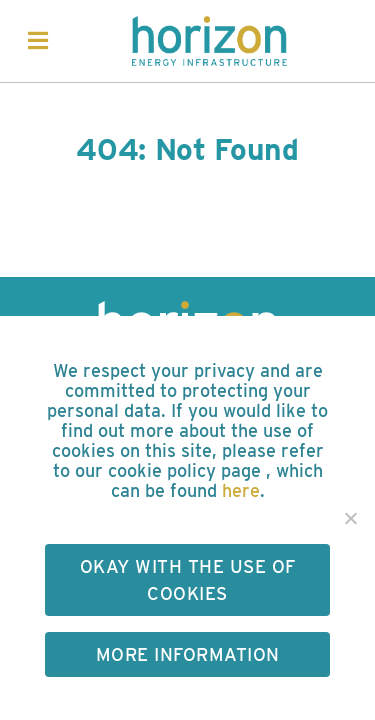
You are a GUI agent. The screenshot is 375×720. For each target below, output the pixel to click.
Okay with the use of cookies (188, 580)
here (241, 490)
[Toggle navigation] (38, 41)
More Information (188, 654)
